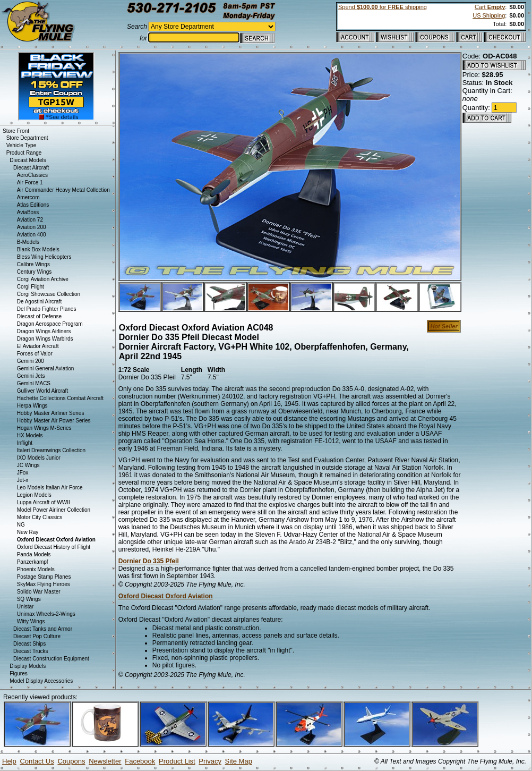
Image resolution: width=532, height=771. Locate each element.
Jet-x (23, 480)
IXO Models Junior (39, 458)
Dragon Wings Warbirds (45, 339)
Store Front (16, 131)
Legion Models (34, 495)
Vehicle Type (22, 145)
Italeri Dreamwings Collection (52, 450)
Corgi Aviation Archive (43, 279)
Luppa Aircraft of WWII (44, 502)
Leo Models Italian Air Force (50, 488)
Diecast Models (28, 160)
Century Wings (35, 272)
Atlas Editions (33, 205)
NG (21, 525)
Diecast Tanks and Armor (43, 629)
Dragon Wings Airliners (44, 331)
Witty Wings (31, 621)
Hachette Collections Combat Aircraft (60, 398)
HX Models (30, 435)
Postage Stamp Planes (44, 577)
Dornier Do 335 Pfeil (149, 561)
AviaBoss (28, 212)
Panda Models (34, 554)
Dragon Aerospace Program (50, 324)
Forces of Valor (35, 354)
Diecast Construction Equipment (51, 659)
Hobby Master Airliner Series (51, 413)
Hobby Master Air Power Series (54, 421)
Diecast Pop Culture (37, 636)
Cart (490, 7)
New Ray (28, 532)
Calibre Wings (33, 264)
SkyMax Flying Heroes (44, 584)
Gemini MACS (34, 383)
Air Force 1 (30, 183)
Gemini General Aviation (46, 368)
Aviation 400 (32, 235)
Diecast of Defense (40, 316)
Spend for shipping (383, 7)
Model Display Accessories (41, 681)
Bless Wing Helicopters (44, 257)
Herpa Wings (32, 406)
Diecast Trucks (31, 651)
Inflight (25, 443)
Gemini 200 (31, 361)
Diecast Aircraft (31, 168)
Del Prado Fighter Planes (47, 309)
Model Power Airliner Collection (54, 510)
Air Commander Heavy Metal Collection (63, 190)
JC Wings (28, 465)
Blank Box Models (38, 249)
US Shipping (489, 15)
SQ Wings (29, 599)
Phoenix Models (36, 569)
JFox (23, 473)
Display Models (28, 666)
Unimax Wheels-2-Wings (46, 614)
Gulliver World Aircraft (43, 391)
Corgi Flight (31, 287)
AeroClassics (32, 175)
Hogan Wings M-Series (44, 428)
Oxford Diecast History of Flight (54, 547)
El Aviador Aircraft (38, 346)
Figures (18, 673)
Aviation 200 (32, 227)
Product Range (24, 153)
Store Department (27, 138)
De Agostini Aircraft (39, 302)
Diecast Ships (29, 644)
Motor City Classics (40, 517)
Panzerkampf (33, 562)
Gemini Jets (31, 376)
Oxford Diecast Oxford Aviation (166, 596)
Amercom (28, 197)
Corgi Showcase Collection (49, 294)
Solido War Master (39, 592)
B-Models (28, 242)
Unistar (25, 607)
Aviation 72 (30, 220)
